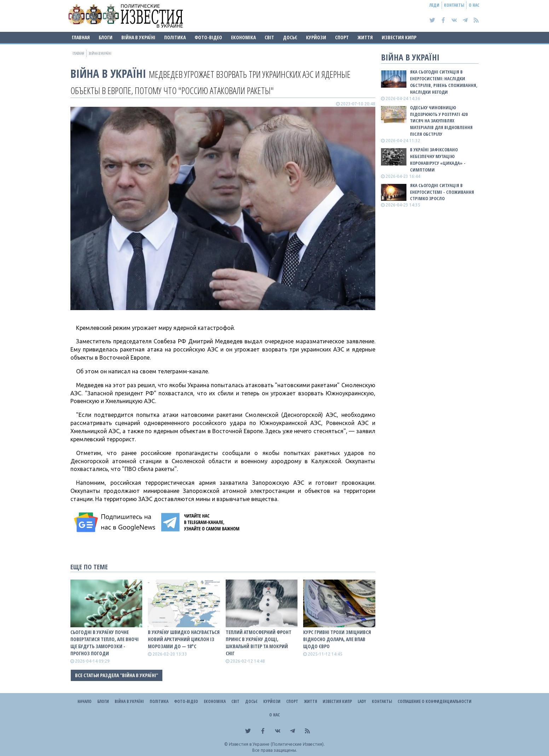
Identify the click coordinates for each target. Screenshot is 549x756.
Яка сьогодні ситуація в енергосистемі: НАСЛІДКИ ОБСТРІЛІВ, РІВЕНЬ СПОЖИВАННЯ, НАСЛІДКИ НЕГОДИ (444, 82)
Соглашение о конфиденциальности (435, 701)
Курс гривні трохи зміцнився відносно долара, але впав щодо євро (337, 639)
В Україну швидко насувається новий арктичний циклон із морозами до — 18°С (184, 639)
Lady (362, 701)
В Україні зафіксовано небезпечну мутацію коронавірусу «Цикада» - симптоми (438, 160)
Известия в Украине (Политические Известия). (277, 744)
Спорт (342, 37)
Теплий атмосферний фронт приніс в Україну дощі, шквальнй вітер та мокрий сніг (259, 643)
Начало (85, 701)
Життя (365, 37)
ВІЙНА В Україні (138, 37)
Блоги (106, 37)
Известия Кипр (399, 37)
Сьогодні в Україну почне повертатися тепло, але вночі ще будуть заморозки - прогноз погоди (105, 643)
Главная (81, 37)
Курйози (316, 37)
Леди (434, 5)
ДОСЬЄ (290, 37)
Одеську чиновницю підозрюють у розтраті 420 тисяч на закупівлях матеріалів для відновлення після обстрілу (441, 121)
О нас (474, 5)
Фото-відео (208, 37)
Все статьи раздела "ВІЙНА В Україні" (117, 675)
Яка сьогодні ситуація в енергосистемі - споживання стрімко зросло (442, 192)
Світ (269, 37)
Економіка (243, 37)
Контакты (454, 5)
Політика (175, 37)
